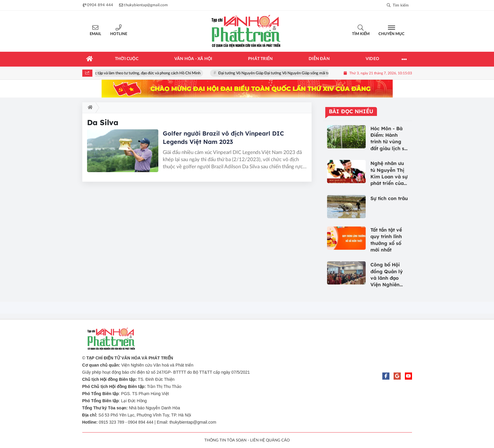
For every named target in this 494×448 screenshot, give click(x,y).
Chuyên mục (392, 34)
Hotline (119, 34)
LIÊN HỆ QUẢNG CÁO (270, 440)
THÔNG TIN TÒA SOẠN (225, 440)
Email (96, 34)
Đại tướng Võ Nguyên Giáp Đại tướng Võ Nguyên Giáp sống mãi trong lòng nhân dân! (292, 73)
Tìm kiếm (361, 34)
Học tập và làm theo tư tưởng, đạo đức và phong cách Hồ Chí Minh (148, 73)
